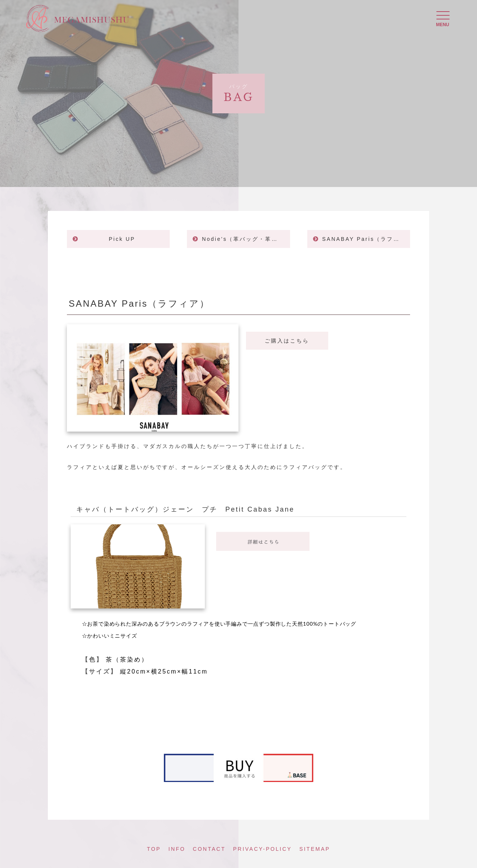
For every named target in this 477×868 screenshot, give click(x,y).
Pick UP (122, 239)
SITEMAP (315, 849)
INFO (177, 849)
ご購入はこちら (287, 341)
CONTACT (209, 849)
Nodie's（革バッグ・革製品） (246, 239)
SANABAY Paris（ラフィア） (366, 239)
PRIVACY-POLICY (262, 849)
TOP (154, 849)
